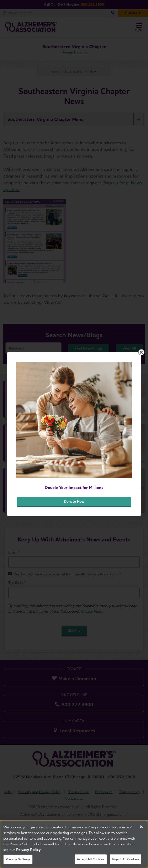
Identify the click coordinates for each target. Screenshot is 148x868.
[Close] (141, 827)
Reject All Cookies (126, 859)
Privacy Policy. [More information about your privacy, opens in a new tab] (29, 850)
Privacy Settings (18, 859)
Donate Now (74, 501)
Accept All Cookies (91, 859)
